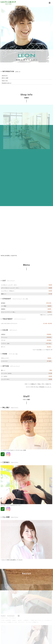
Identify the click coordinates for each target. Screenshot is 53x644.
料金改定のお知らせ (7, 83)
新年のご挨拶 (5, 78)
